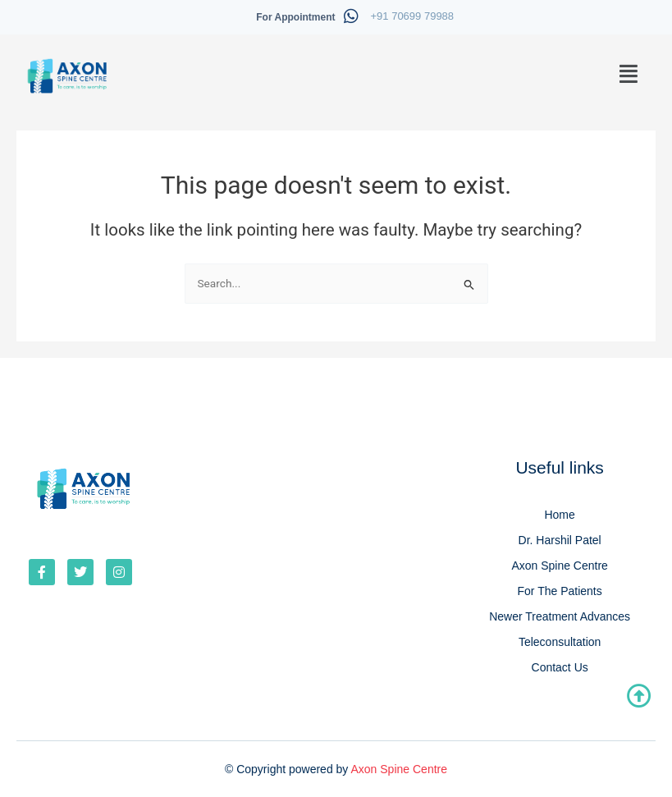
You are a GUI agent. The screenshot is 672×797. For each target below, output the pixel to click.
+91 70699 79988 (413, 16)
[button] (629, 74)
